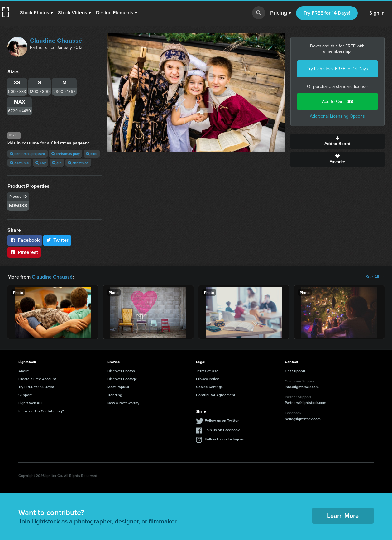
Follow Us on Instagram (225, 439)
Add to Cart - (337, 102)
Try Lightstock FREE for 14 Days (337, 69)
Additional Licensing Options (337, 116)
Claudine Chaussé (56, 41)
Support (25, 395)
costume (19, 163)
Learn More (343, 516)
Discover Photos (121, 371)
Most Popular (118, 387)
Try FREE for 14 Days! (327, 13)
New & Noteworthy (123, 403)
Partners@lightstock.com (306, 403)
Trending (115, 395)
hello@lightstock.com (303, 419)
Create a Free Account (37, 379)
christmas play (66, 154)
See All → (375, 277)
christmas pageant (28, 154)
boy (41, 163)
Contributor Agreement (216, 395)
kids (92, 154)
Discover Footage (122, 379)
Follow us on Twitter (222, 420)
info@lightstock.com (302, 387)
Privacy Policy (207, 379)
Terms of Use (207, 371)
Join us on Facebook (222, 430)
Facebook (25, 240)
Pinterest (24, 252)
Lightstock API (30, 403)
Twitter (57, 240)
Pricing (281, 13)
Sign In (377, 13)
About (24, 371)
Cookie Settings (209, 387)
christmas (78, 163)
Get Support (295, 371)
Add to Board (338, 141)
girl (57, 163)
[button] (36, 13)
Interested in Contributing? (41, 411)
